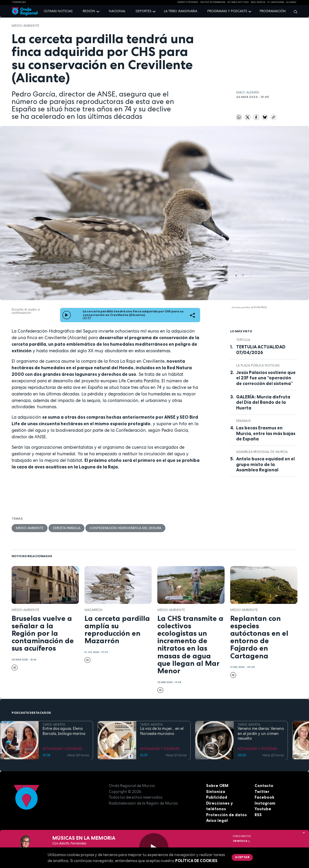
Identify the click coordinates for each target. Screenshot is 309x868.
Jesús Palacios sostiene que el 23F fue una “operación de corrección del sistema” (266, 378)
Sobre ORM (217, 786)
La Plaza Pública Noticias (258, 365)
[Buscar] (294, 12)
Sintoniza (216, 791)
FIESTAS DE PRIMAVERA (213, 2)
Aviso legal (217, 820)
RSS (258, 815)
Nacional (117, 11)
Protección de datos (226, 815)
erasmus (243, 421)
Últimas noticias (58, 11)
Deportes (143, 11)
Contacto (264, 786)
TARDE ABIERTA (54, 724)
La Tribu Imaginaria (181, 11)
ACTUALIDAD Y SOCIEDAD (62, 749)
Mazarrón (94, 610)
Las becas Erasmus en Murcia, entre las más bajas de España (266, 433)
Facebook (264, 797)
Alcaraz (291, 2)
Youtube (263, 809)
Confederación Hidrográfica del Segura (125, 528)
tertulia (243, 340)
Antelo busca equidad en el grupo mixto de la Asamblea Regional (265, 464)
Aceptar (242, 857)
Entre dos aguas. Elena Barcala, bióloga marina (64, 731)
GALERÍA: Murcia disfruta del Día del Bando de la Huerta (263, 402)
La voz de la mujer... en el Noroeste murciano (162, 731)
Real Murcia (258, 2)
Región (89, 11)
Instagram (265, 803)
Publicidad (217, 797)
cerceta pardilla (66, 528)
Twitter (262, 791)
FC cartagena (276, 2)
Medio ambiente (25, 26)
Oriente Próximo (188, 2)
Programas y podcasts (227, 11)
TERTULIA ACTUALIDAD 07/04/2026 (261, 350)
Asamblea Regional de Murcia (262, 452)
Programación (273, 11)
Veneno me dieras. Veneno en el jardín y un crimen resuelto (261, 734)
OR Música (241, 841)
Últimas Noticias (238, 2)
